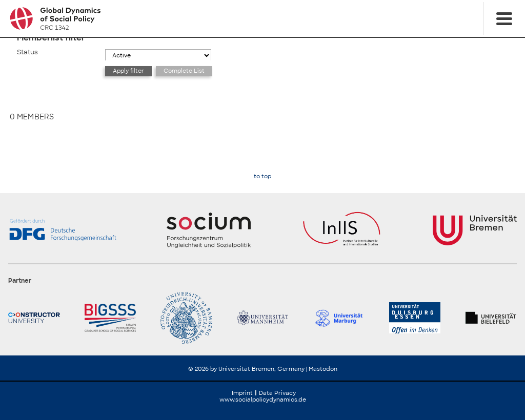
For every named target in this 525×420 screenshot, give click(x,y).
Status (27, 52)
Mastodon (323, 369)
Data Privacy (277, 393)
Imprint (242, 393)
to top (262, 176)
